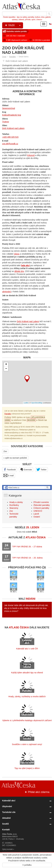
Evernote (26, 469)
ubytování (7, 292)
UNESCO (38, 511)
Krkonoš (31, 155)
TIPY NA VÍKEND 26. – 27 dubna (27, 547)
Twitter (41, 469)
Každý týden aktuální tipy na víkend (27, 673)
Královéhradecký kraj (12, 115)
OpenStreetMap (37, 403)
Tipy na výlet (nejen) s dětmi (27, 768)
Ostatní (37, 517)
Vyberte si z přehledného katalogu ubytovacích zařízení (27, 720)
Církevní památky (41, 508)
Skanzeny (14, 508)
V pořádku (27, 865)
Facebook (10, 469)
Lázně (36, 514)
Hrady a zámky (16, 502)
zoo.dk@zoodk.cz (10, 144)
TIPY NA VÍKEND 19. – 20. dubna (27, 558)
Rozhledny (14, 505)
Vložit (14, 25)
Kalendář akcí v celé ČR (27, 649)
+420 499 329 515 (10, 137)
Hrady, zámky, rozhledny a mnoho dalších (27, 696)
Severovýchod (9, 108)
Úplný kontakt (7, 849)
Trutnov (6, 122)
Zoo (5, 451)
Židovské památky (42, 505)
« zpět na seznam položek (15, 458)
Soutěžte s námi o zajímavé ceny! (27, 744)
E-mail (9, 475)
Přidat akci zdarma (37, 792)
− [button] (6, 369)
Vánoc (17, 254)
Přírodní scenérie (41, 502)
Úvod (4, 57)
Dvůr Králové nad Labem (13, 128)
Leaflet (26, 403)
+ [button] (6, 364)
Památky (12, 57)
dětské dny (19, 271)
